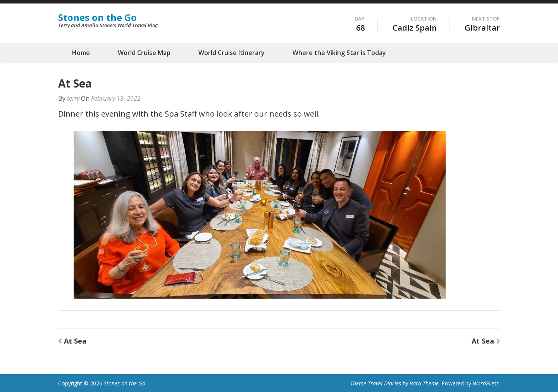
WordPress (486, 383)
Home (81, 53)
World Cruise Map (144, 53)
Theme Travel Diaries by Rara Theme (394, 383)
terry (73, 98)
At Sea (75, 341)
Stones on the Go (97, 17)
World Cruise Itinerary (232, 53)
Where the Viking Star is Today (339, 53)
